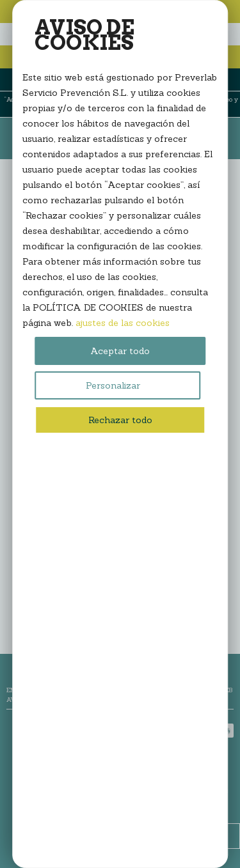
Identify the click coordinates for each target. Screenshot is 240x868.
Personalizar (113, 385)
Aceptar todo (120, 351)
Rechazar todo (120, 420)
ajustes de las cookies (123, 323)
